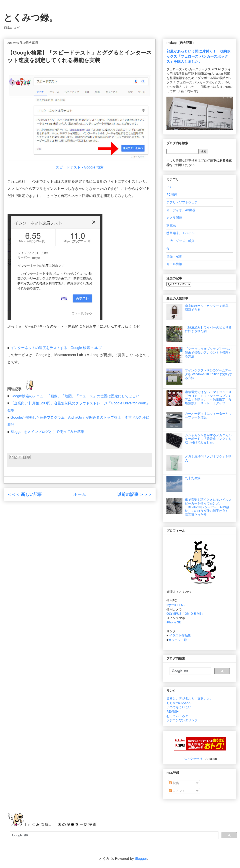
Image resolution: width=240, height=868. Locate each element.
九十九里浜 (193, 478)
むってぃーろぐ (177, 716)
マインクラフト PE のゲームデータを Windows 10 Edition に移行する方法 (209, 374)
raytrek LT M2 (176, 605)
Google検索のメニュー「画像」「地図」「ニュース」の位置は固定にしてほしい (75, 396)
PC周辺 (172, 195)
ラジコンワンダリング (182, 720)
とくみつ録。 (31, 18)
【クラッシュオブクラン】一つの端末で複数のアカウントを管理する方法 (208, 353)
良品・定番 (174, 256)
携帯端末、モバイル (180, 233)
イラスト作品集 (180, 635)
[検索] (190, 671)
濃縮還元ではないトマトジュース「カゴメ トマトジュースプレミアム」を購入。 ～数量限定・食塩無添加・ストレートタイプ (208, 397)
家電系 (171, 225)
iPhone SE (174, 622)
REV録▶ (173, 712)
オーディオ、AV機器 (181, 210)
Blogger (141, 859)
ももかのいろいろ (179, 703)
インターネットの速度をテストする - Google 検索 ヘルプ (56, 348)
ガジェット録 (178, 640)
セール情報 (174, 264)
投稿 (174, 783)
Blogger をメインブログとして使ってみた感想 (47, 432)
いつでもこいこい (179, 707)
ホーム (80, 494)
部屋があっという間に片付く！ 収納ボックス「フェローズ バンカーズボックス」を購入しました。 (198, 56)
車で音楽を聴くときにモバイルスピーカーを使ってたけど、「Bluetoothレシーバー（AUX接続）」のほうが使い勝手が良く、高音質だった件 (208, 507)
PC (169, 187)
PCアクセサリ (192, 759)
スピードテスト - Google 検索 (80, 167)
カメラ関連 (174, 218)
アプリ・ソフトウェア (182, 202)
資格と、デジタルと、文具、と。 (190, 698)
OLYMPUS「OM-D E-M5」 (185, 614)
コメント (177, 791)
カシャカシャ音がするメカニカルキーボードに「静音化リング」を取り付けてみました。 (208, 439)
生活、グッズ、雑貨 (180, 241)
